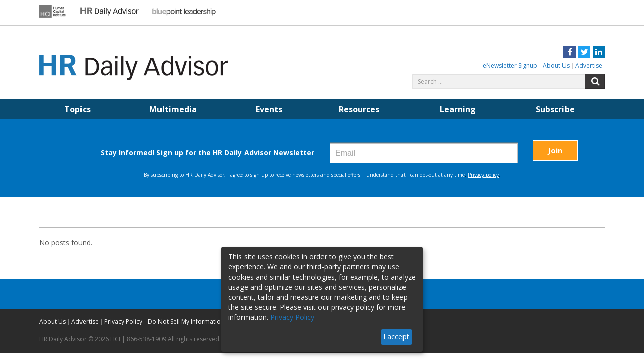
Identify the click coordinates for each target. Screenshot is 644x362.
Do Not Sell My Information (186, 322)
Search (595, 81)
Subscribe (555, 109)
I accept (396, 337)
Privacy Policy (123, 322)
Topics (77, 109)
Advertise (589, 66)
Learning (458, 109)
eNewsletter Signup (510, 66)
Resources (359, 109)
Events (269, 109)
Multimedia (173, 109)
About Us (556, 66)
